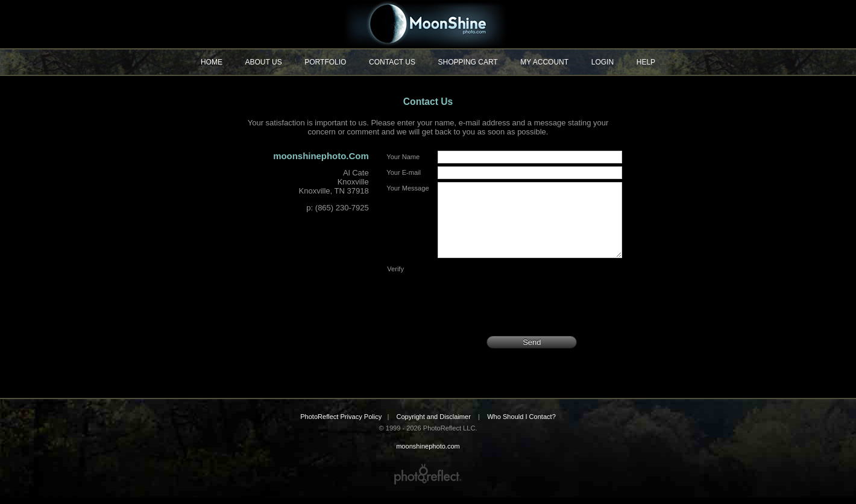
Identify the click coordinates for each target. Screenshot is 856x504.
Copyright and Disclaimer (434, 424)
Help (646, 62)
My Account (544, 62)
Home (212, 62)
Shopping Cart (468, 62)
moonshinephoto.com (428, 24)
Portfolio (325, 62)
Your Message (408, 188)
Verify (395, 283)
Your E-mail (404, 172)
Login (603, 62)
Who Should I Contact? (521, 424)
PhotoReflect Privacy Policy (341, 424)
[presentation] (530, 301)
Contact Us (392, 62)
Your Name (403, 157)
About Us (264, 62)
